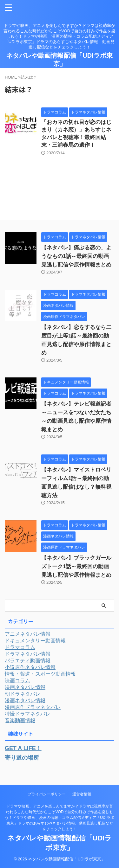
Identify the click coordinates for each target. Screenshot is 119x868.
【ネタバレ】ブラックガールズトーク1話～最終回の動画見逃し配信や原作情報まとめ (76, 566)
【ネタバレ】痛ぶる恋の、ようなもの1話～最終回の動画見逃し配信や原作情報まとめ (76, 256)
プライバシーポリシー (47, 794)
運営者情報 (82, 794)
